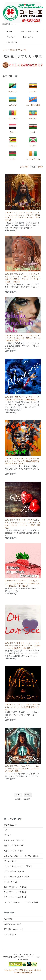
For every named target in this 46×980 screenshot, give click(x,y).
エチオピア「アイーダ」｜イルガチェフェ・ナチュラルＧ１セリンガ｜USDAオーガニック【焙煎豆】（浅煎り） (23, 338)
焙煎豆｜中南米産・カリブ (14, 840)
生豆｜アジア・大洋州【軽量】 (16, 897)
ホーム (5, 50)
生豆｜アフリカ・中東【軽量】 (16, 892)
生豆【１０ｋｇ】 (11, 882)
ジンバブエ (13, 141)
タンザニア (13, 87)
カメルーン (13, 114)
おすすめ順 (24, 167)
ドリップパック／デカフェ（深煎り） (19, 866)
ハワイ (7, 830)
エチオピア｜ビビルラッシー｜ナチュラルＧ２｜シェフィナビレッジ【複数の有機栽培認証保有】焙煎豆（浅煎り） (22, 461)
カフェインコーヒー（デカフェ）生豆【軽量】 (22, 902)
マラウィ (13, 155)
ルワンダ (13, 101)
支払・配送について (26, 954)
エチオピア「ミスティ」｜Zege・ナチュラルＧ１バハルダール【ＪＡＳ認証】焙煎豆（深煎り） (22, 707)
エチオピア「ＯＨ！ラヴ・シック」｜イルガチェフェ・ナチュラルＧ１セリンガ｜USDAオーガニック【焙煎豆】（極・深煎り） (23, 646)
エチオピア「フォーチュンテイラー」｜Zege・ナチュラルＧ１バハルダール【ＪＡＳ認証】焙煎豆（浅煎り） (22, 769)
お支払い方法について (13, 924)
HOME (7, 32)
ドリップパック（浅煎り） (14, 871)
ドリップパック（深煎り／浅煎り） (18, 877)
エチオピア (33, 114)
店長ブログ (9, 37)
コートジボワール (33, 155)
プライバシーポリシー (34, 957)
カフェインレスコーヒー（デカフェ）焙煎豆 (21, 856)
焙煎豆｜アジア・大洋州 (13, 851)
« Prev (18, 795)
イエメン (13, 128)
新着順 (41, 167)
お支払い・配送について (27, 32)
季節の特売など (10, 825)
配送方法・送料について (13, 929)
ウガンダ (33, 87)
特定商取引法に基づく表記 (14, 957)
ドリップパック (10, 861)
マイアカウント (10, 934)
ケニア (33, 128)
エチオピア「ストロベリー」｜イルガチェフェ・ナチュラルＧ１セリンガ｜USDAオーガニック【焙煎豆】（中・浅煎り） (23, 583)
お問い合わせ (26, 37)
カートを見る (10, 42)
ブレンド (7, 835)
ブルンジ (33, 141)
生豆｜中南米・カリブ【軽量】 (16, 887)
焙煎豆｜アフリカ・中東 (18, 50)
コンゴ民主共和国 (33, 101)
